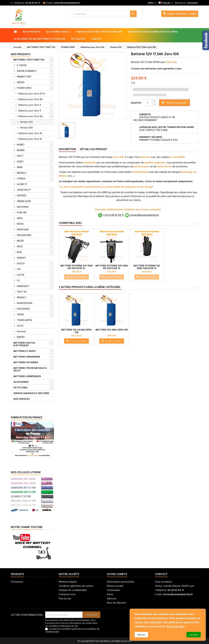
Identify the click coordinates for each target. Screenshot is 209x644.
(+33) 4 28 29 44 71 (113, 215)
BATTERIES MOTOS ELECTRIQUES (24, 344)
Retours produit (115, 586)
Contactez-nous (67, 594)
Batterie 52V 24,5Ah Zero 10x (76, 331)
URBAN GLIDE (24, 201)
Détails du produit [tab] (94, 149)
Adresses (112, 598)
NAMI (20, 167)
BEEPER (21, 337)
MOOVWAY (23, 207)
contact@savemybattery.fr (67, 3)
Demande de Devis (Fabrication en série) (153, 32)
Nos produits (32, 32)
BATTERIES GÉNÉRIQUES (27, 376)
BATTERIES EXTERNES (26, 362)
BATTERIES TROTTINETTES (29, 60)
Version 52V (26, 122)
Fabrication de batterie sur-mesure (99, 32)
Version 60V (26, 128)
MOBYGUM (23, 229)
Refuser (141, 635)
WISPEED (22, 195)
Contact (96, 39)
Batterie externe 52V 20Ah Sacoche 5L (147, 267)
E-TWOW (22, 65)
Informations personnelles (121, 582)
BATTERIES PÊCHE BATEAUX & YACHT (30, 369)
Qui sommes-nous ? (58, 32)
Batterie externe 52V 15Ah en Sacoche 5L (77, 267)
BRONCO (22, 173)
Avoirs (110, 594)
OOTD (20, 326)
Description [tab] (67, 149)
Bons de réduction (116, 603)
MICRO (20, 241)
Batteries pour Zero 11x (30, 133)
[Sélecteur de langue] (166, 3)
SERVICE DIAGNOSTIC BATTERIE (31, 393)
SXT (19, 269)
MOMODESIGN (25, 303)
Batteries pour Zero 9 (30, 111)
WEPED (21, 82)
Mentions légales (68, 582)
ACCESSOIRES (21, 382)
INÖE (19, 252)
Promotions (17, 582)
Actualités (78, 39)
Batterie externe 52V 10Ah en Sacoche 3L (112, 267)
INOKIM (21, 150)
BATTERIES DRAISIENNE (27, 357)
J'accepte (194, 635)
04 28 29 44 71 (33, 3)
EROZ (20, 246)
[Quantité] (148, 103)
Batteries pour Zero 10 (30, 139)
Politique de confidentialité (73, 590)
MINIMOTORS (24, 77)
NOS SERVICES (22, 399)
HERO (20, 218)
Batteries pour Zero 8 (30, 105)
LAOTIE (21, 275)
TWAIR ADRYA (24, 320)
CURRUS (21, 179)
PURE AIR (22, 212)
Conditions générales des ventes (76, 586)
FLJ (18, 280)
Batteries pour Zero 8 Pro (32, 94)
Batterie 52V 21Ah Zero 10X (112, 330)
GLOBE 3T (22, 184)
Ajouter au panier (174, 103)
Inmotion (21, 331)
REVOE (20, 224)
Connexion (192, 3)
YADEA (20, 314)
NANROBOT (23, 286)
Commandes (113, 590)
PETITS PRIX (20, 388)
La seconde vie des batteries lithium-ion (40, 39)
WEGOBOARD (24, 235)
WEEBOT (21, 258)
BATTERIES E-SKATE (25, 351)
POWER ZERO (24, 88)
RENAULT (22, 297)
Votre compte (117, 574)
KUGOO (21, 263)
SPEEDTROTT (24, 190)
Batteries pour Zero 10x (31, 116)
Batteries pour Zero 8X (30, 99)
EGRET (20, 162)
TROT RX (22, 292)
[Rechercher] (104, 14)
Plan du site (65, 598)
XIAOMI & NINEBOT (27, 71)
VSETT (20, 156)
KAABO (21, 145)
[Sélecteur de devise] (152, 3)
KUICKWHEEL (23, 309)
